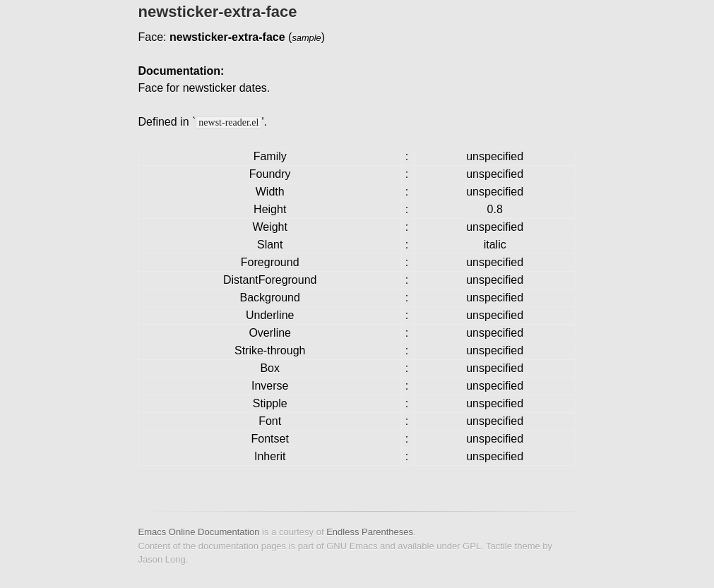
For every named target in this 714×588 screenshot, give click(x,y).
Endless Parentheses (370, 532)
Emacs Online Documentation (199, 532)
